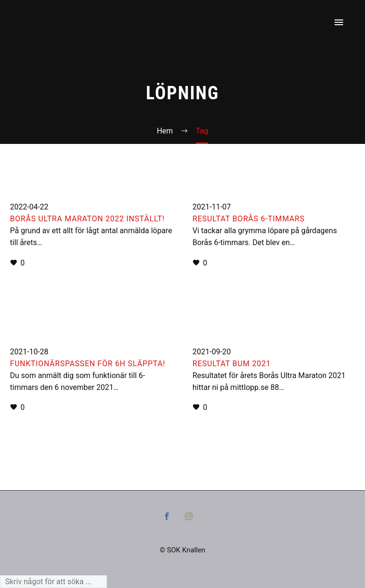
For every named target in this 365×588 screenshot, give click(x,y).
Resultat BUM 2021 (232, 364)
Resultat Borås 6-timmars (249, 219)
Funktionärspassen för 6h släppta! (88, 364)
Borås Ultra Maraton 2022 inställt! (87, 219)
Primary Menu (339, 22)
